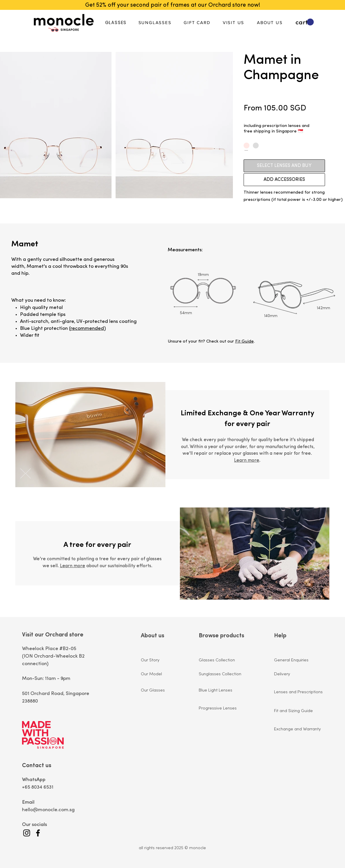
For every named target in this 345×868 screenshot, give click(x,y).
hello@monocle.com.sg (48, 810)
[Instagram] (27, 833)
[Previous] (28, 474)
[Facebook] (38, 833)
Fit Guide (244, 342)
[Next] (23, 474)
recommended (87, 329)
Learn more (247, 461)
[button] (305, 22)
